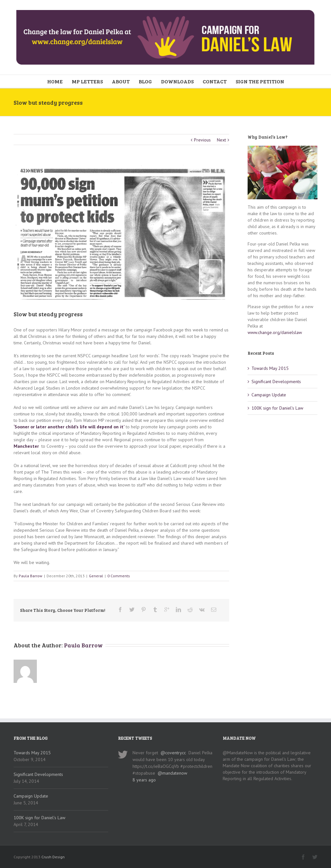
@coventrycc (173, 753)
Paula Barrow (31, 576)
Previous (202, 140)
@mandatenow (172, 773)
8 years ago (144, 780)
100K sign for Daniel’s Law (277, 408)
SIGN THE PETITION (260, 81)
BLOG (145, 81)
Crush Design (53, 857)
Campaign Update (269, 395)
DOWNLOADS (177, 81)
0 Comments (119, 576)
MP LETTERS (87, 81)
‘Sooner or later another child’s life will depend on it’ (69, 427)
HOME (55, 81)
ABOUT (121, 81)
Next (221, 140)
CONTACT (215, 81)
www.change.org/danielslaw (275, 332)
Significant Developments (276, 382)
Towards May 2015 (270, 368)
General (96, 576)
